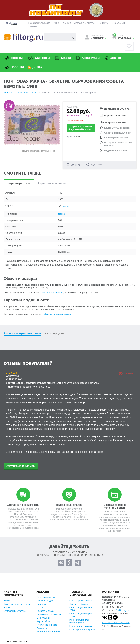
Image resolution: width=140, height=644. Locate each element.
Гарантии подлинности (49, 614)
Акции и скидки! (62, 23)
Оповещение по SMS (116, 138)
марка (62, 214)
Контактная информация (116, 622)
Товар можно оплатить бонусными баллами (80, 128)
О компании (118, 23)
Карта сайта (43, 621)
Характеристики (19, 183)
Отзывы (32, 26)
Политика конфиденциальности (48, 630)
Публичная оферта (47, 625)
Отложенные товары (15, 611)
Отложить (75, 165)
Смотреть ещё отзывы (21, 466)
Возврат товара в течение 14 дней (115, 506)
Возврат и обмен (46, 611)
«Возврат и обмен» (53, 292)
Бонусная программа (81, 626)
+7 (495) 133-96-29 (112, 603)
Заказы (8, 607)
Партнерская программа (83, 630)
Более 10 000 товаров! (117, 128)
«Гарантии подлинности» (58, 314)
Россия (66, 206)
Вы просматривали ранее (22, 333)
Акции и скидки (45, 601)
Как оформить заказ (39, 23)
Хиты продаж (54, 333)
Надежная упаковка (116, 150)
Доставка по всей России (24, 505)
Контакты (103, 23)
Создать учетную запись (17, 604)
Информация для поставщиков (79, 621)
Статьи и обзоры (79, 604)
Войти (7, 601)
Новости (41, 604)
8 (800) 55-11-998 (112, 597)
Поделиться (94, 165)
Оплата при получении (118, 133)
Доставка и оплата (84, 23)
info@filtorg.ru (121, 610)
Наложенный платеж (69, 505)
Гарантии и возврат (52, 183)
